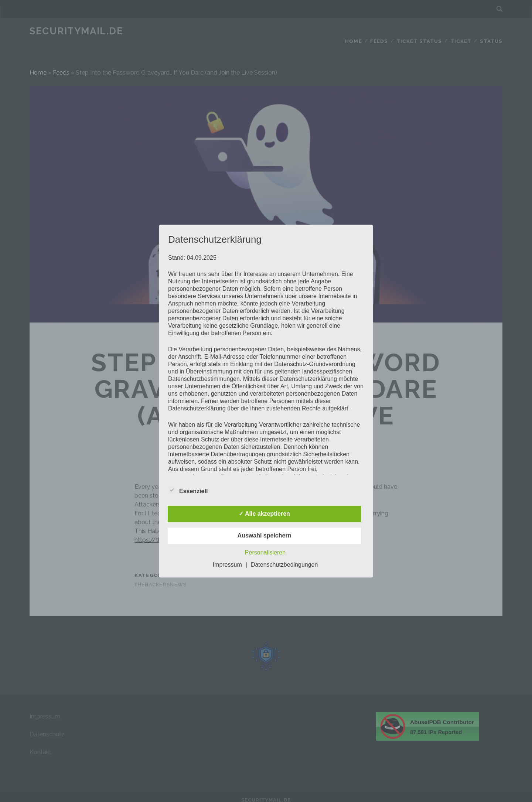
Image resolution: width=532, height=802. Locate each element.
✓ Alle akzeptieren (264, 514)
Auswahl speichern (265, 535)
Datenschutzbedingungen (284, 565)
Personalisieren (265, 552)
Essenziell (188, 490)
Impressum (227, 565)
